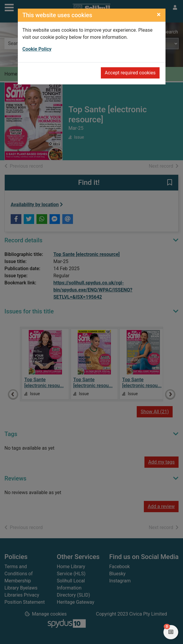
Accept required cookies (130, 73)
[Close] (159, 15)
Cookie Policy (37, 49)
